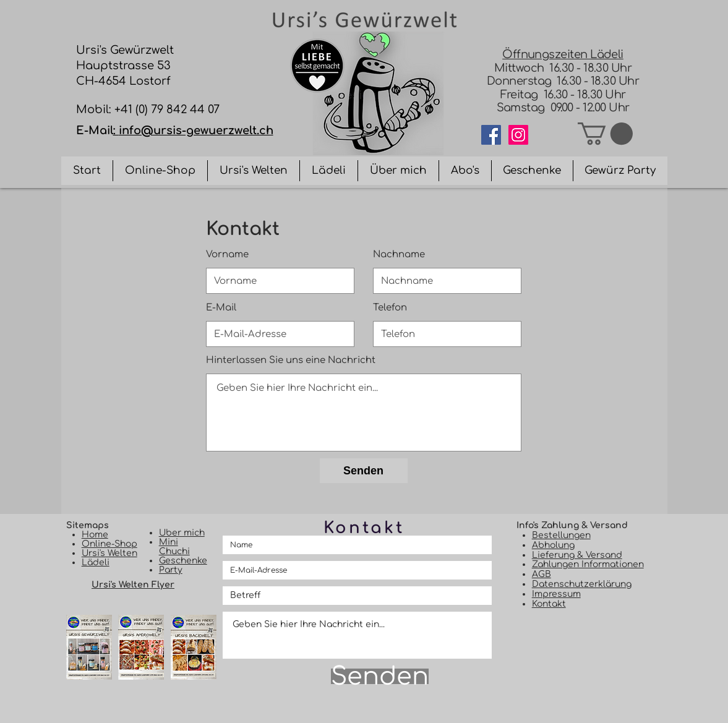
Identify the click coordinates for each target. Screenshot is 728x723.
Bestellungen (561, 535)
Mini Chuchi (174, 547)
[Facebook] (491, 135)
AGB (542, 574)
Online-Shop (109, 544)
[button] (605, 134)
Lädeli (96, 563)
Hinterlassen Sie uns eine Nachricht (291, 360)
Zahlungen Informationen (588, 564)
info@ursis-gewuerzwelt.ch (196, 130)
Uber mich (182, 533)
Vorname (227, 255)
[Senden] (364, 471)
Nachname (399, 255)
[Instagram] (518, 135)
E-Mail (221, 308)
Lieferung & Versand (577, 555)
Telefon (390, 308)
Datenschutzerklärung (582, 584)
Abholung (553, 545)
